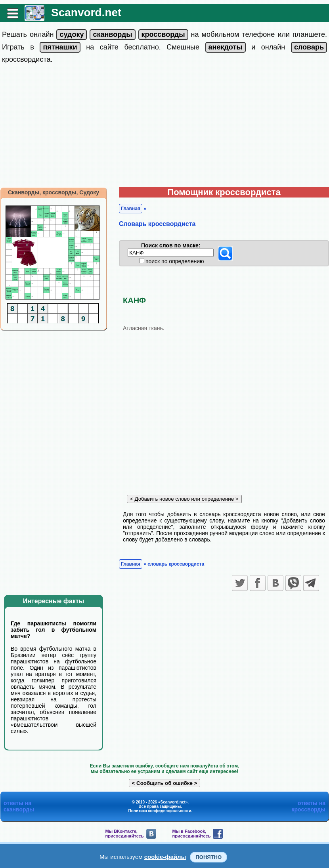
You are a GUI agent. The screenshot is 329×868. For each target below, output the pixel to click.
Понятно (208, 857)
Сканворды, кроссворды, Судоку (54, 192)
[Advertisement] (164, 128)
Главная (131, 209)
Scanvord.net (86, 12)
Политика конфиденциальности (160, 811)
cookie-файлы (165, 857)
